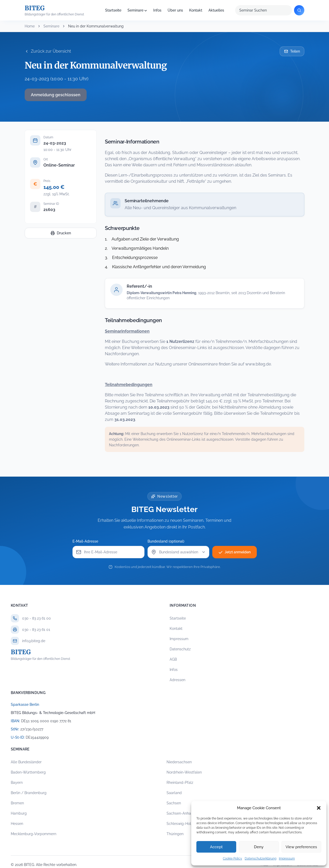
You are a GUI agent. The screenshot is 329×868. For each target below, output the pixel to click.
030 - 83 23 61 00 (36, 618)
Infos (157, 10)
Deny (259, 847)
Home (30, 26)
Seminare (135, 10)
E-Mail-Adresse (85, 541)
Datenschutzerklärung (261, 859)
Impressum (287, 859)
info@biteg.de (34, 641)
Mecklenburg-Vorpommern (34, 834)
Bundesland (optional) (166, 541)
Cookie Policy (232, 859)
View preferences (301, 847)
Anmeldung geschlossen (56, 95)
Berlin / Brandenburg (29, 793)
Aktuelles (216, 10)
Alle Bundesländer (26, 762)
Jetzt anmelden (235, 552)
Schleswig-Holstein (183, 824)
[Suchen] (299, 10)
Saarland (174, 793)
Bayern (17, 783)
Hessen (17, 824)
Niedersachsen (179, 762)
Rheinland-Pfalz (180, 783)
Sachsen (174, 803)
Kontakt (196, 10)
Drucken (61, 233)
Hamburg (19, 813)
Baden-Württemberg (28, 772)
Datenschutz (180, 649)
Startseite (113, 10)
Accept (216, 847)
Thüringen (175, 834)
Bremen (17, 803)
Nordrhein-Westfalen (184, 772)
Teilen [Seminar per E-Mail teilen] (292, 51)
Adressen (177, 680)
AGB (173, 659)
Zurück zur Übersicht (48, 51)
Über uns (175, 10)
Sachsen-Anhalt (180, 813)
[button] (319, 808)
